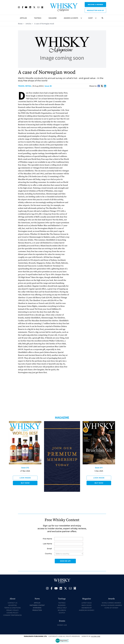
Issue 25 (48, 86)
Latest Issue (87, 603)
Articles (23, 18)
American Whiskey (87, 610)
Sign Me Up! (65, 561)
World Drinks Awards (111, 603)
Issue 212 (25, 468)
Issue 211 (99, 468)
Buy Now (25, 483)
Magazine (53, 18)
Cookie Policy (12, 613)
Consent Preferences (13, 615)
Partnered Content (37, 605)
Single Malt (62, 608)
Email (49, 549)
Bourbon (62, 610)
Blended (62, 605)
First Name (47, 539)
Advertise (13, 605)
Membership (87, 608)
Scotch (62, 613)
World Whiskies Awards (111, 605)
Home (20, 24)
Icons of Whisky (111, 608)
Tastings (38, 18)
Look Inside (25, 478)
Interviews (37, 608)
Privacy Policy (13, 610)
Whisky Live (62, 625)
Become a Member (95, 5)
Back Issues (87, 605)
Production (37, 610)
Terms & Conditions (13, 608)
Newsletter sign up (95, 10)
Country (48, 554)
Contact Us (13, 603)
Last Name (47, 544)
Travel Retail (25, 86)
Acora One (96, 636)
